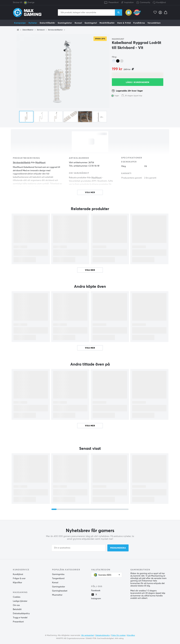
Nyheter (33, 23)
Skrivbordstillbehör (55, 30)
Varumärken (154, 23)
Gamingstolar (59, 587)
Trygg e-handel (20, 618)
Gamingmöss (58, 574)
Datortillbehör (47, 23)
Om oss (16, 605)
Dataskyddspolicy (21, 613)
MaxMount (118, 39)
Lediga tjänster (20, 601)
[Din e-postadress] (78, 548)
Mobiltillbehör (107, 23)
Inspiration (127, 2)
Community (143, 3)
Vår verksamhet (87, 635)
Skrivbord (41, 30)
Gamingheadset (60, 591)
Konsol (78, 23)
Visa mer (90, 270)
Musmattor (57, 595)
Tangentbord (58, 578)
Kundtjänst (161, 3)
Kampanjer (20, 23)
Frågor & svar (19, 578)
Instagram (96, 599)
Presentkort (114, 3)
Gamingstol (91, 23)
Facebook (96, 591)
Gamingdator (65, 23)
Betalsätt (17, 609)
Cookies (17, 597)
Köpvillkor (17, 583)
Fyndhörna (139, 23)
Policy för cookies (118, 635)
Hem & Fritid (124, 23)
